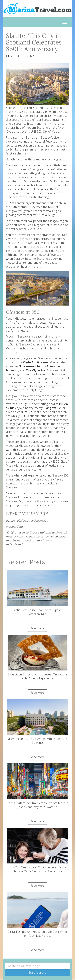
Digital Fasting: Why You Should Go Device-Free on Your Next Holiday (37, 915)
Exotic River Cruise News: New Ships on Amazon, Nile (37, 593)
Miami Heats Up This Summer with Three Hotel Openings (37, 722)
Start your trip (37, 973)
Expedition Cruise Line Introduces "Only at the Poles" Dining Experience (37, 657)
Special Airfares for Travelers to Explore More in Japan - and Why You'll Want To (37, 786)
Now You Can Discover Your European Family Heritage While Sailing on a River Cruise (37, 850)
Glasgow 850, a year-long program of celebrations (37, 477)
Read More (37, 628)
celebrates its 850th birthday (49, 112)
